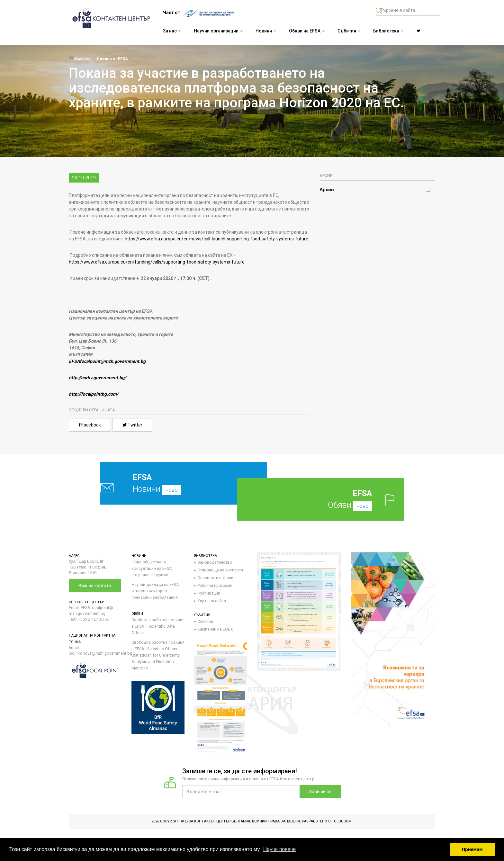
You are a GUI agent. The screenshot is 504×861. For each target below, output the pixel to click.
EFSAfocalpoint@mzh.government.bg (107, 361)
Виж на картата (95, 586)
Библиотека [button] (388, 31)
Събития (205, 621)
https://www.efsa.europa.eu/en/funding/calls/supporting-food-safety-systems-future (157, 262)
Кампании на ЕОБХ (215, 629)
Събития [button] (349, 31)
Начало (79, 59)
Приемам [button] (472, 849)
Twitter (132, 425)
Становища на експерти (220, 570)
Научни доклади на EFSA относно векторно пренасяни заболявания (155, 591)
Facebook (90, 425)
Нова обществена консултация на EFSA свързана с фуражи (152, 568)
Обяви (331, 499)
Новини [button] (266, 31)
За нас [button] (172, 31)
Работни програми (215, 585)
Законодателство (215, 562)
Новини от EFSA (112, 59)
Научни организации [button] (218, 31)
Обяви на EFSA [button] (307, 31)
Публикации (209, 593)
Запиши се (320, 792)
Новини (169, 483)
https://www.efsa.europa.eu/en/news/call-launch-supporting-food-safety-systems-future (216, 239)
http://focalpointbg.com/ (94, 394)
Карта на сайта (212, 601)
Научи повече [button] (279, 849)
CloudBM (343, 821)
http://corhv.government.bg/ (97, 378)
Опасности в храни (215, 578)
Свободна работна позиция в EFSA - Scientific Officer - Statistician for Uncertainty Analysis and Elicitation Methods (158, 655)
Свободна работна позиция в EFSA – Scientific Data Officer (158, 626)
